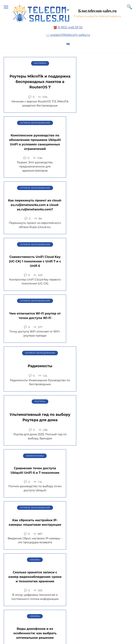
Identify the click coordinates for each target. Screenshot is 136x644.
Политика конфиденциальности (34, 593)
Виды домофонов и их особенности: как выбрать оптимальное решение (35, 365)
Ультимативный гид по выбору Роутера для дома (35, 253)
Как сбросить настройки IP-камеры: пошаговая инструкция (35, 306)
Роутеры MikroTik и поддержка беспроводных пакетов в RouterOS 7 (35, 82)
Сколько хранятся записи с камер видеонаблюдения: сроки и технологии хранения (101, 308)
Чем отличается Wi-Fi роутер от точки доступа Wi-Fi (35, 200)
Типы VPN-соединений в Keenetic (35, 432)
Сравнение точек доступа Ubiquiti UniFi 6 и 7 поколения (101, 252)
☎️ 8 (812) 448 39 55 (68, 27)
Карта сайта (17, 569)
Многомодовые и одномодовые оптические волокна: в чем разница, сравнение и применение (101, 369)
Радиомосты (101, 198)
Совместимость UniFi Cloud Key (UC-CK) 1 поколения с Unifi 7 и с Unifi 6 (101, 145)
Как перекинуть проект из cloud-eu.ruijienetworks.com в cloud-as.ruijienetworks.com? (35, 145)
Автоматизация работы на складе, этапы (101, 431)
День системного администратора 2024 (35, 485)
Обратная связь (20, 581)
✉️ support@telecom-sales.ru (68, 35)
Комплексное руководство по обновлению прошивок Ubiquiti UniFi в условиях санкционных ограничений (101, 83)
